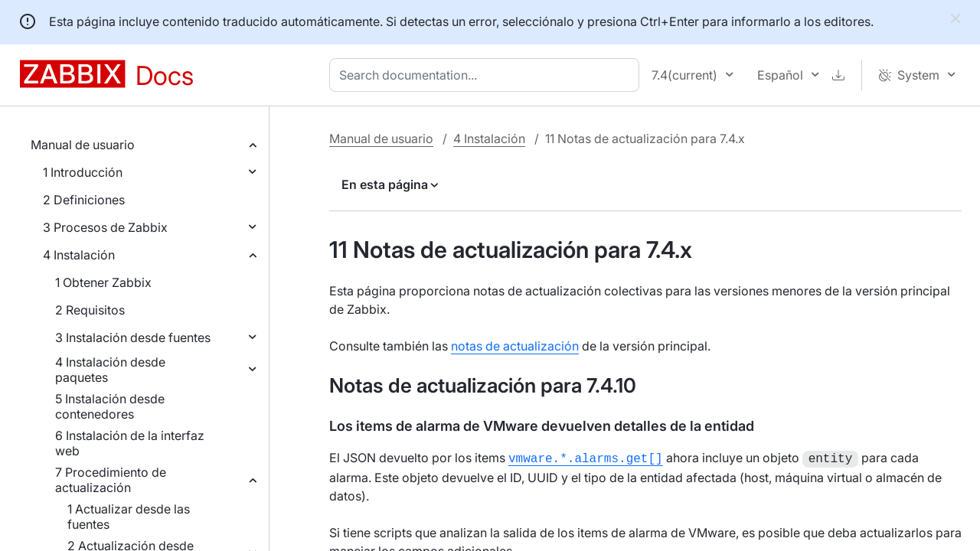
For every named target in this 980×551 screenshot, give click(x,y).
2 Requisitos (90, 310)
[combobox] (487, 75)
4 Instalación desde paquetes (110, 370)
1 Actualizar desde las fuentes (129, 517)
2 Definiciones (84, 200)
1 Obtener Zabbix (103, 282)
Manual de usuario (83, 145)
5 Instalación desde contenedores (110, 406)
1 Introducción (83, 172)
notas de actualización (515, 346)
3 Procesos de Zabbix (105, 227)
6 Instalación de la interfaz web (130, 443)
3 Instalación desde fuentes (133, 337)
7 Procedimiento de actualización (111, 480)
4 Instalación (79, 255)
